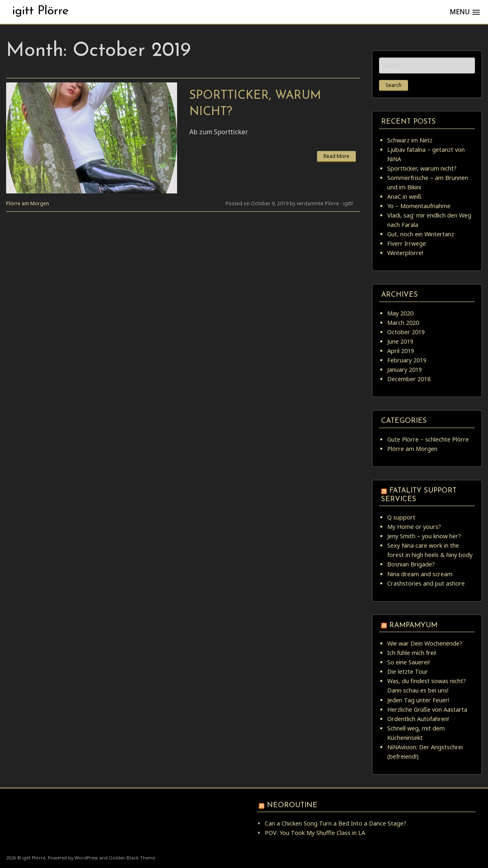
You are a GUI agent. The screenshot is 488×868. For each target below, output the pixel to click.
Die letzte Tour (408, 672)
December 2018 (409, 379)
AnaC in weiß (404, 196)
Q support (401, 517)
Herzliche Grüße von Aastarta (427, 709)
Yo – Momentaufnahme (419, 206)
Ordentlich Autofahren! (418, 719)
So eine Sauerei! (408, 662)
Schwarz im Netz (410, 140)
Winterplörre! (405, 253)
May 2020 (400, 313)
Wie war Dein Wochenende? (425, 643)
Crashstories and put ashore (426, 583)
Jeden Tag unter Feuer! (418, 700)
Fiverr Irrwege (407, 243)
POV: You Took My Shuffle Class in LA (315, 833)
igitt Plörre (40, 11)
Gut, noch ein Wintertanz (421, 234)
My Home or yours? (414, 527)
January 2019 (405, 370)
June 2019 (400, 341)
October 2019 (406, 332)
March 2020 (403, 323)
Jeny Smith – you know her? (424, 536)
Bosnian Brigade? (411, 564)
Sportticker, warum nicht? (422, 168)
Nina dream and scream (420, 574)
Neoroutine (292, 805)
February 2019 (407, 360)
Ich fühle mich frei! (412, 653)
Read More (336, 156)
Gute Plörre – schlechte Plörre (428, 439)
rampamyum (413, 625)
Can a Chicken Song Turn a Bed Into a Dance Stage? (336, 823)
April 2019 (401, 351)
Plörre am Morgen (28, 203)
